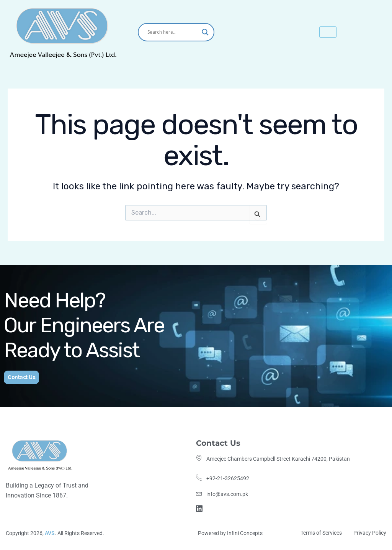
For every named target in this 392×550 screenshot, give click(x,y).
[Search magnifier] (205, 32)
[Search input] (173, 32)
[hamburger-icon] (328, 32)
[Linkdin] (200, 508)
